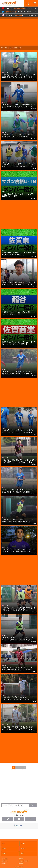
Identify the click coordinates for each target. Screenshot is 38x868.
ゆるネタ (23, 848)
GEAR (4, 848)
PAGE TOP (19, 826)
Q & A (4, 853)
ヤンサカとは (4, 859)
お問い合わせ (4, 861)
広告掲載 (21, 859)
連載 (22, 853)
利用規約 (3, 863)
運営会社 (21, 863)
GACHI (23, 844)
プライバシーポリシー (24, 861)
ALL (4, 844)
